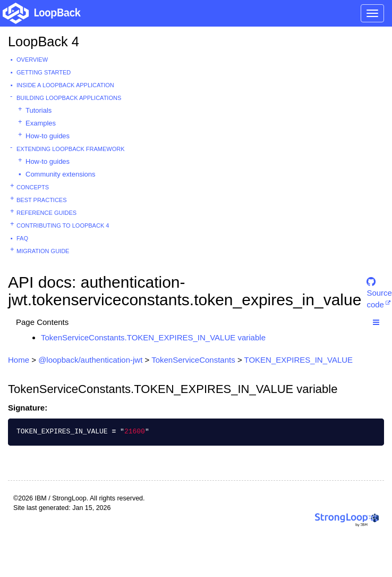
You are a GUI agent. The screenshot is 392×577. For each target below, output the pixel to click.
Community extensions (61, 174)
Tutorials (39, 110)
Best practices (42, 200)
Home (19, 360)
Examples (41, 123)
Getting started (44, 72)
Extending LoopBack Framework (71, 149)
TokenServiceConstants (193, 360)
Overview (32, 60)
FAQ (22, 238)
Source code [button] (379, 286)
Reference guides (46, 213)
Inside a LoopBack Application (65, 85)
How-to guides (48, 136)
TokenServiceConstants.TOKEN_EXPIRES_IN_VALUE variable (153, 337)
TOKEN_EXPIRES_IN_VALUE (299, 360)
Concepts (33, 187)
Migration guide (43, 251)
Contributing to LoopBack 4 (63, 225)
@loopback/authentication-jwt (90, 360)
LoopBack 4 (44, 41)
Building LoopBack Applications (69, 98)
